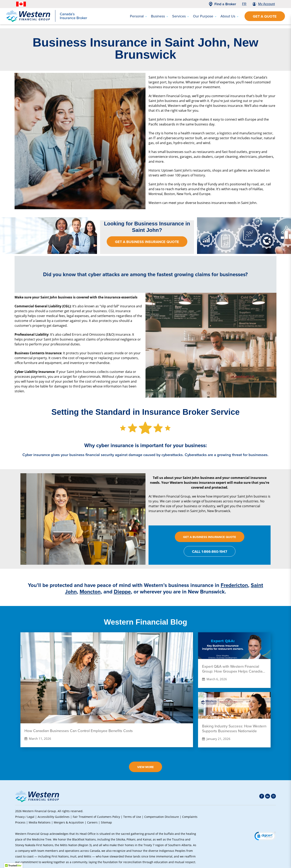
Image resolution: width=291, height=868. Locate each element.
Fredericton (234, 585)
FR (244, 4)
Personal (138, 16)
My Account (266, 4)
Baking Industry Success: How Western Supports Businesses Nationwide (234, 729)
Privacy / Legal (25, 817)
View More (145, 767)
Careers (92, 822)
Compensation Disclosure (162, 817)
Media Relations (40, 822)
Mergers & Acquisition (69, 822)
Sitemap (106, 822)
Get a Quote (265, 16)
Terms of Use (132, 817)
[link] (265, 837)
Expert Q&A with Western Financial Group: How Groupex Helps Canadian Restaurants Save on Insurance (233, 669)
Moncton (90, 592)
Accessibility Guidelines (54, 817)
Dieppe (122, 592)
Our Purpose (205, 16)
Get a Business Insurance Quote (210, 537)
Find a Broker (225, 4)
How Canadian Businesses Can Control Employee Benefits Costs (79, 731)
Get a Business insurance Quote (147, 242)
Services (181, 16)
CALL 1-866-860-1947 (210, 552)
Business (160, 16)
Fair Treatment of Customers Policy (96, 817)
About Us (229, 16)
